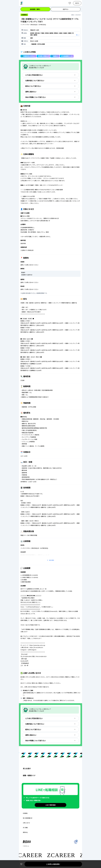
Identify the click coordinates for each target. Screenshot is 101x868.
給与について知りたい (50, 86)
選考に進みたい (50, 92)
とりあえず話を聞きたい (50, 75)
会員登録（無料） (35, 9)
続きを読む (50, 560)
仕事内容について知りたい (50, 80)
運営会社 (25, 832)
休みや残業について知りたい (50, 97)
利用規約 (25, 813)
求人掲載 (25, 828)
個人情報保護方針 (28, 818)
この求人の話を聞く (53, 864)
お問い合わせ (26, 823)
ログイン (66, 9)
